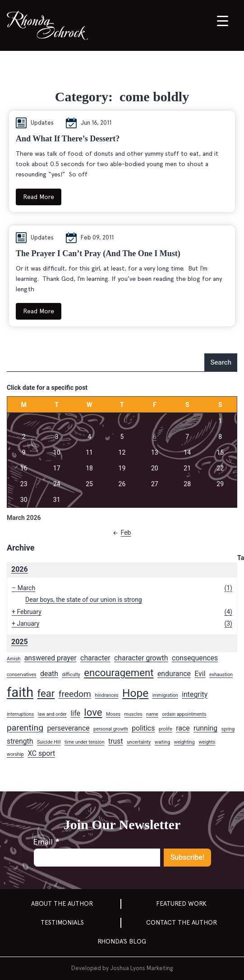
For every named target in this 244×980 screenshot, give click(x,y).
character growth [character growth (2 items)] (141, 658)
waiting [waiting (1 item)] (162, 742)
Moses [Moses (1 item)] (113, 714)
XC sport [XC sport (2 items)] (41, 753)
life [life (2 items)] (75, 713)
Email (46, 842)
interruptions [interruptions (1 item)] (20, 714)
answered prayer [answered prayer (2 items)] (51, 658)
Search (221, 362)
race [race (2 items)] (183, 728)
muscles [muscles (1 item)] (134, 714)
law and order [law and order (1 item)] (52, 714)
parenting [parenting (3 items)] (25, 728)
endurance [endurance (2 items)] (174, 674)
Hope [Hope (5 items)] (135, 693)
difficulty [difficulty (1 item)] (71, 675)
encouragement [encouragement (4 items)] (119, 673)
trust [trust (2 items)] (116, 741)
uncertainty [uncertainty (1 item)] (139, 742)
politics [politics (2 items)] (143, 728)
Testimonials (62, 922)
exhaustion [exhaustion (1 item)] (221, 675)
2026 (20, 569)
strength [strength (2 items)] (20, 741)
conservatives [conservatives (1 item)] (22, 675)
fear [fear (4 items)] (46, 693)
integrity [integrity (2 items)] (195, 694)
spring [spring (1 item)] (228, 729)
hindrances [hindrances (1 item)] (106, 695)
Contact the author (182, 922)
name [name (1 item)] (152, 714)
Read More (39, 197)
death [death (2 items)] (49, 674)
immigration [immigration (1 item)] (165, 695)
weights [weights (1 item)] (207, 742)
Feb (121, 533)
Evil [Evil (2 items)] (200, 674)
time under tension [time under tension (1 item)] (84, 742)
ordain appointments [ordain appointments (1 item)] (184, 714)
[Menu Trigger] (223, 20)
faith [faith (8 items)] (20, 692)
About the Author (62, 903)
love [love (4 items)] (93, 712)
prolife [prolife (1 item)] (166, 729)
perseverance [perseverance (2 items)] (68, 728)
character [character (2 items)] (95, 658)
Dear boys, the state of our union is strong (84, 600)
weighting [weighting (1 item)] (184, 742)
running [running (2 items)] (205, 728)
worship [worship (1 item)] (15, 754)
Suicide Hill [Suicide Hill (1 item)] (49, 742)
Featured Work (181, 903)
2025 (20, 642)
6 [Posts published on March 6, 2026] (155, 437)
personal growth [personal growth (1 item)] (111, 729)
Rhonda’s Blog (122, 941)
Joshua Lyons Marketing (141, 968)
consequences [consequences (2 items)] (195, 658)
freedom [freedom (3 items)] (75, 694)
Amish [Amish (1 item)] (14, 659)
